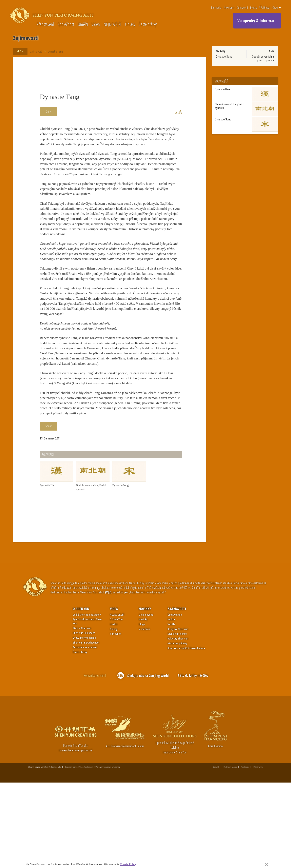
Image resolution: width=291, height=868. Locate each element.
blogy (142, 709)
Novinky (145, 694)
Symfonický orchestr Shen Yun (87, 707)
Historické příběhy (177, 729)
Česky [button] (277, 7)
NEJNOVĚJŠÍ (112, 25)
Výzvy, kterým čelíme (84, 723)
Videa (96, 25)
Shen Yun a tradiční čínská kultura (186, 733)
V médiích (115, 719)
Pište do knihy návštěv (193, 761)
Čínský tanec (175, 700)
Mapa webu (258, 852)
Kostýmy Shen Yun (178, 714)
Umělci (83, 25)
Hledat (265, 7)
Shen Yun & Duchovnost (86, 728)
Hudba (171, 705)
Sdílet (49, 112)
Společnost (66, 25)
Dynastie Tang (55, 51)
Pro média (216, 7)
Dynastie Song (224, 57)
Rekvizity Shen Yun (178, 724)
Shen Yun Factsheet (84, 718)
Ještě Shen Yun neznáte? (87, 700)
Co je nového (146, 700)
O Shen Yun (81, 694)
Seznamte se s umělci (85, 732)
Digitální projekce (177, 719)
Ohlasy (130, 25)
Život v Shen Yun (82, 713)
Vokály (171, 709)
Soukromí (245, 852)
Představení (45, 25)
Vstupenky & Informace (257, 21)
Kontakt (254, 7)
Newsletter (229, 7)
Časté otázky (148, 25)
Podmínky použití (230, 852)
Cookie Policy (128, 864)
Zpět (19, 51)
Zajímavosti (242, 7)
